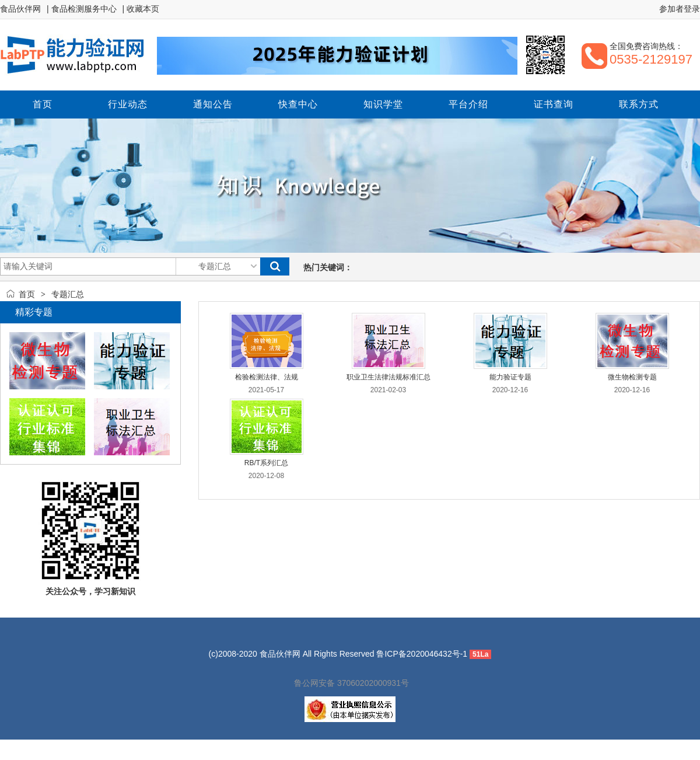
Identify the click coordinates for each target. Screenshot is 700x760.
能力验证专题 (510, 377)
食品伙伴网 (20, 9)
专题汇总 (68, 294)
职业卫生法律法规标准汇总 (388, 377)
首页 (27, 294)
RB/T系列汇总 (266, 463)
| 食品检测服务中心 (82, 9)
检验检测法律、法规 (267, 377)
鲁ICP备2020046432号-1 (422, 654)
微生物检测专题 (632, 377)
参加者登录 (680, 9)
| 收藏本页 (141, 9)
